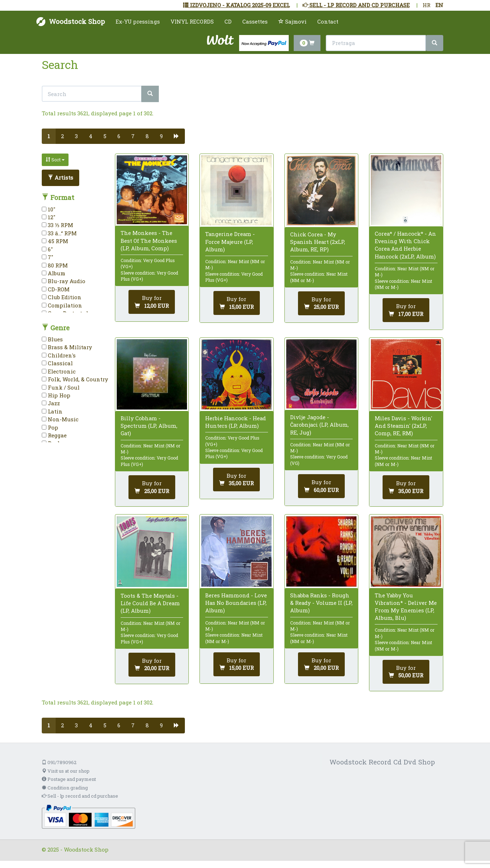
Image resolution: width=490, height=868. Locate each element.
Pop (50, 427)
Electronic (59, 371)
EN (439, 5)
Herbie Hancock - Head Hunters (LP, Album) (236, 422)
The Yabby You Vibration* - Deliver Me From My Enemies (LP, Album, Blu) (406, 607)
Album (54, 273)
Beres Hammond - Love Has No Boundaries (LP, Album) (236, 603)
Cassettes (255, 21)
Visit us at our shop (66, 771)
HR (426, 5)
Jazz (51, 403)
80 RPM (55, 265)
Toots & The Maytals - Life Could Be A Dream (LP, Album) (150, 603)
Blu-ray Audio (64, 281)
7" (47, 257)
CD (228, 21)
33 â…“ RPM (59, 233)
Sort (55, 160)
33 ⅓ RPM (57, 225)
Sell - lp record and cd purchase (80, 796)
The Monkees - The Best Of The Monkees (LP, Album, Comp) (149, 240)
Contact (328, 21)
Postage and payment (69, 779)
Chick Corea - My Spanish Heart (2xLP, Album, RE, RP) (318, 242)
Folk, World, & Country (75, 379)
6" (47, 249)
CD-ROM (56, 289)
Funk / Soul (61, 387)
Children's (59, 355)
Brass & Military (67, 347)
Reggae (54, 435)
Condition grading (65, 788)
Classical (57, 363)
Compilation (62, 305)
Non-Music (60, 419)
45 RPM (55, 241)
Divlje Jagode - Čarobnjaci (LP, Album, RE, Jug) (319, 425)
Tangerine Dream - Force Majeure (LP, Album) (230, 241)
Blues (52, 339)
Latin (52, 411)
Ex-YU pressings (138, 21)
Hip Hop (56, 395)
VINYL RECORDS (192, 21)
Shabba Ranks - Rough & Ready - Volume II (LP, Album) (321, 603)
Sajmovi (292, 21)
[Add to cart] (152, 302)
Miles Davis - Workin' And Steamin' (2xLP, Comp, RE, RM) (403, 426)
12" (49, 217)
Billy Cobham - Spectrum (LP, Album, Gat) (149, 426)
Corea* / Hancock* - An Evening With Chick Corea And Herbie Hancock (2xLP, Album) (405, 245)
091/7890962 (59, 762)
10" (49, 209)
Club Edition (62, 297)
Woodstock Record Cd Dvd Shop (382, 762)
